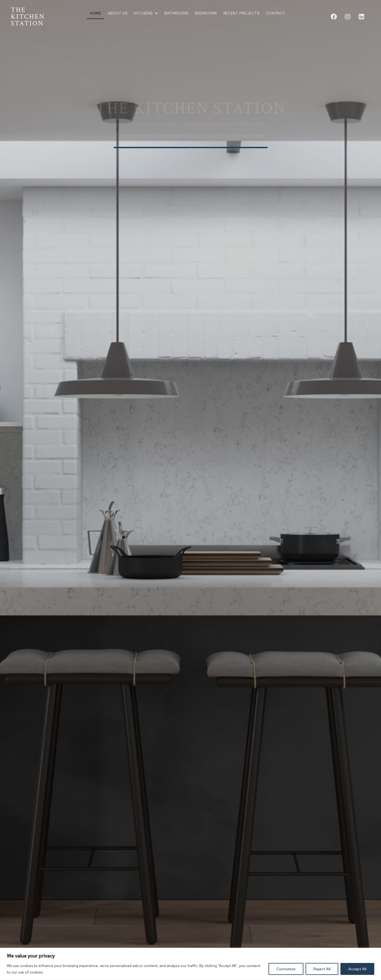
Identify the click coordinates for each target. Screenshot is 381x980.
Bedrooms (206, 8)
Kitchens (146, 8)
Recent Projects (241, 8)
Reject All (322, 969)
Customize (286, 969)
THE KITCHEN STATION (28, 17)
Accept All (357, 969)
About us (117, 8)
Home (96, 8)
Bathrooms (176, 8)
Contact (276, 8)
